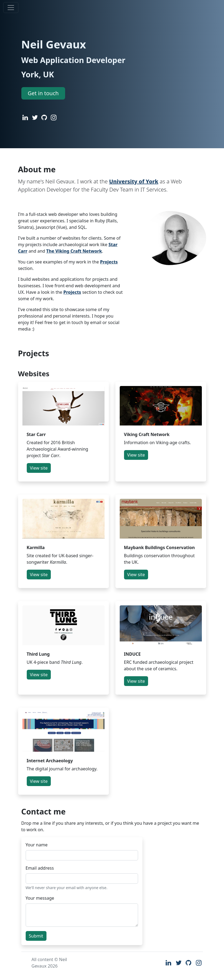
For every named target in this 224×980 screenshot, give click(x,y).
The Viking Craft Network (74, 251)
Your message (40, 898)
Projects (109, 262)
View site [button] (39, 468)
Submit (36, 936)
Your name (37, 845)
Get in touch (43, 93)
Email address (40, 868)
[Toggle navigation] (11, 8)
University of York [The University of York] (134, 181)
